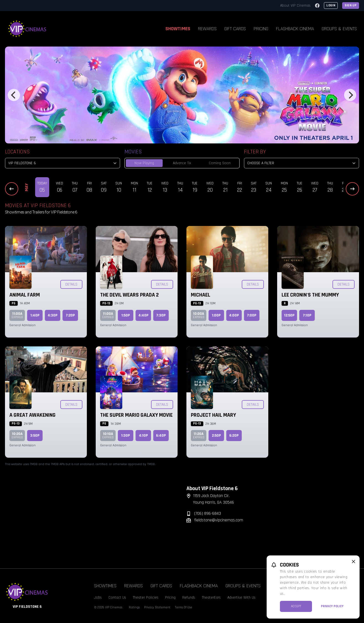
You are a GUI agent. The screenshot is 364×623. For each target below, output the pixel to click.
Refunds (189, 598)
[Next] (350, 95)
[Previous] (14, 95)
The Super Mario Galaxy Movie (136, 415)
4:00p (234, 315)
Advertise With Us (241, 598)
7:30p (161, 315)
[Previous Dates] (12, 189)
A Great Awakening (32, 415)
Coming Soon (220, 163)
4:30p (53, 315)
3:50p (35, 436)
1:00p (216, 315)
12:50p (289, 315)
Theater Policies (146, 598)
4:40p (143, 315)
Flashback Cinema (295, 29)
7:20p (70, 315)
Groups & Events (339, 29)
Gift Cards (235, 29)
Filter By (255, 152)
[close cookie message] (353, 562)
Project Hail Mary (213, 415)
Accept (296, 606)
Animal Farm (25, 295)
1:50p (126, 315)
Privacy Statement (157, 607)
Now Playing (144, 163)
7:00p (252, 315)
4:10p (143, 436)
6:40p (161, 436)
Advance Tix (182, 163)
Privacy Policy (332, 606)
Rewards (207, 29)
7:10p (307, 315)
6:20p (234, 436)
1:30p (126, 436)
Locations (17, 152)
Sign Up (351, 5)
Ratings (134, 607)
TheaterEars (211, 598)
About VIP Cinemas (295, 6)
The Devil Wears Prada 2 (129, 295)
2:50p (216, 436)
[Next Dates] (352, 189)
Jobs (98, 598)
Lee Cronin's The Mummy (310, 295)
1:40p (35, 315)
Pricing (261, 29)
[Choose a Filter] (301, 163)
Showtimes (178, 29)
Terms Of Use (184, 607)
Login (331, 5)
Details (71, 284)
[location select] (63, 163)
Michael (201, 295)
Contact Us (117, 598)
